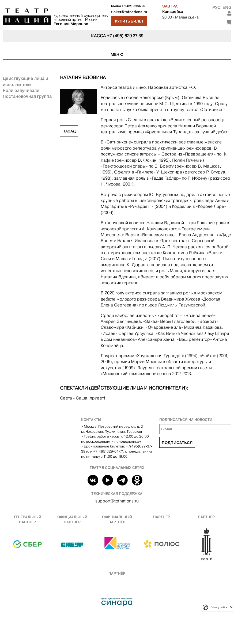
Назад (69, 131)
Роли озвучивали (21, 90)
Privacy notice (219, 607)
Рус (216, 7)
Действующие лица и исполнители (25, 81)
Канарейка (173, 12)
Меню (117, 54)
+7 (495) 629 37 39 (133, 6)
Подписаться (177, 443)
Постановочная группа (27, 96)
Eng (227, 7)
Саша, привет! (90, 398)
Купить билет (129, 21)
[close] (231, 607)
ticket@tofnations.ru (129, 12)
